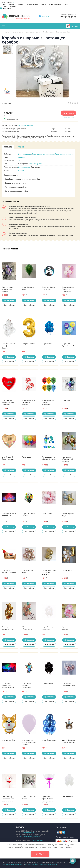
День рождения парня (64, 154)
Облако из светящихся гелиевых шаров (8, 686)
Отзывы (4, 6)
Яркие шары (27, 457)
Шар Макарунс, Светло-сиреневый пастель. (29, 742)
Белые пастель (68, 797)
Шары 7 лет (66, 400)
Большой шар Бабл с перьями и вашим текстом (8, 799)
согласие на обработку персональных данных (41, 864)
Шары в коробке (35, 164)
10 (19, 161)
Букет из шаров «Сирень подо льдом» (8, 289)
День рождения (25, 154)
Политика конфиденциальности (13, 864)
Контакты (13, 6)
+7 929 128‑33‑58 (68, 17)
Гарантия (20, 4)
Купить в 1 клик (68, 118)
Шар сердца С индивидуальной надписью (8, 403)
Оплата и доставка (32, 4)
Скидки (66, 4)
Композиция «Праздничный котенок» (68, 459)
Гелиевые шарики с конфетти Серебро (9, 346)
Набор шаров (67, 570)
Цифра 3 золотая (28, 344)
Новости (44, 4)
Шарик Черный (48, 684)
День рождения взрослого (43, 154)
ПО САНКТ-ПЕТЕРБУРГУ (25, 126)
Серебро (22, 157)
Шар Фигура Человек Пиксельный (27, 686)
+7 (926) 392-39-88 (37, 840)
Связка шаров (47, 514)
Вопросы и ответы (55, 4)
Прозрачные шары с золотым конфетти (49, 572)
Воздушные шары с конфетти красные (29, 403)
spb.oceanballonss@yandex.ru (30, 837)
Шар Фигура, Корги (9, 740)
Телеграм (45, 16)
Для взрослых (24, 167)
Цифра (21, 170)
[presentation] (8, 147)
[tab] (8, 147)
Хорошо (40, 854)
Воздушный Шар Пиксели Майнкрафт (48, 403)
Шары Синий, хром (49, 740)
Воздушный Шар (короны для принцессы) (68, 289)
